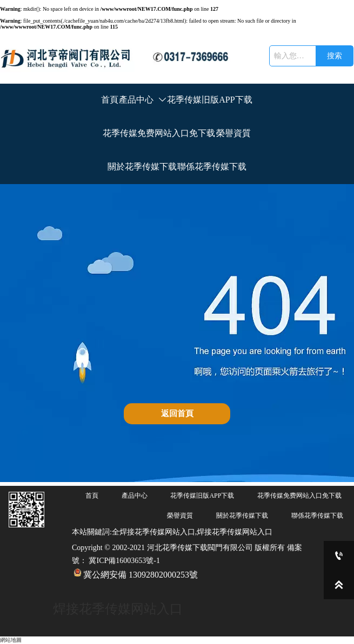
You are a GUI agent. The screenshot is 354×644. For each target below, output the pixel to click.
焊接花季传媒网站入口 (118, 609)
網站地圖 (11, 640)
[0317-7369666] (339, 555)
